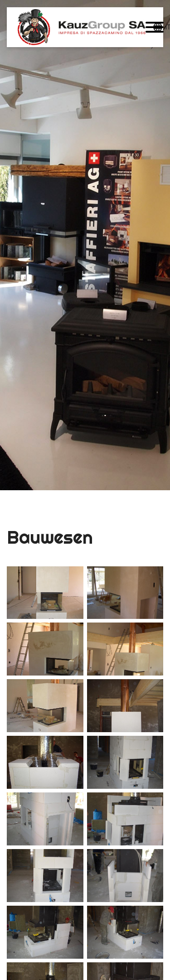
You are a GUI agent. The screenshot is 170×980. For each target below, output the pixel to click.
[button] (155, 27)
